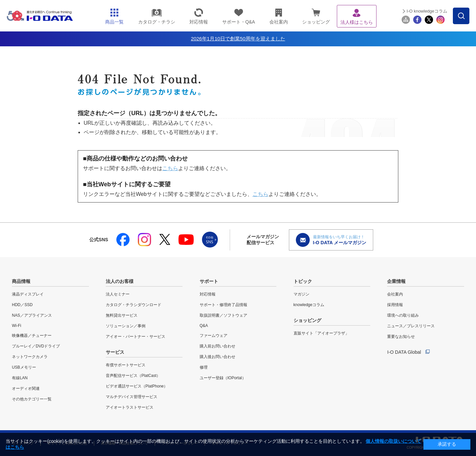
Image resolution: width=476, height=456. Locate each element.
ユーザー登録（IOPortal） (223, 378)
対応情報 (208, 294)
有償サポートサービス (126, 365)
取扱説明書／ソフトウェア (223, 315)
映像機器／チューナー (32, 336)
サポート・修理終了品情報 (223, 305)
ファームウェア (214, 336)
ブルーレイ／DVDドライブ (36, 346)
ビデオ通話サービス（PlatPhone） (137, 386)
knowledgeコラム (309, 305)
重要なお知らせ (401, 337)
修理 (204, 367)
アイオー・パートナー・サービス (136, 337)
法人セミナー (118, 294)
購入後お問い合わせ (218, 357)
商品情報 (21, 281)
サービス (115, 352)
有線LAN (20, 378)
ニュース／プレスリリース (411, 326)
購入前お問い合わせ (218, 346)
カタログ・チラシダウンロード (134, 305)
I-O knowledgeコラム (427, 11)
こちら (170, 168)
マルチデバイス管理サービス (132, 397)
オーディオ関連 (26, 388)
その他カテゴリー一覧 (32, 399)
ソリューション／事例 (126, 326)
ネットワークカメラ (30, 357)
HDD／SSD (22, 305)
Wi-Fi (17, 326)
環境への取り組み (403, 315)
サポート (209, 281)
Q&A (204, 326)
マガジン (301, 294)
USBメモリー (24, 367)
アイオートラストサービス (130, 407)
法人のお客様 (120, 281)
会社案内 (395, 294)
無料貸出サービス (122, 315)
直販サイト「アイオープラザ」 (321, 333)
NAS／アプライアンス (32, 315)
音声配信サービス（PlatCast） (133, 376)
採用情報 (395, 305)
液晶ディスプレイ (28, 294)
